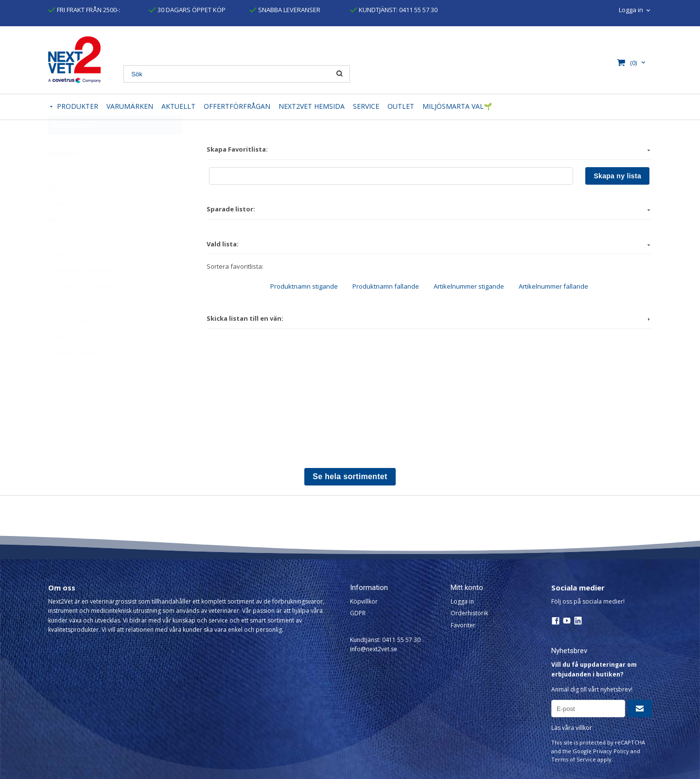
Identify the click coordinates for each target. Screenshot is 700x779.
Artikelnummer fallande (553, 286)
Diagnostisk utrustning (82, 311)
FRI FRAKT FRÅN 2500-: (84, 10)
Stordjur (62, 360)
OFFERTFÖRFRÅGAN (237, 106)
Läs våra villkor (572, 728)
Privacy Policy (611, 751)
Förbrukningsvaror (77, 261)
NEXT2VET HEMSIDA (312, 106)
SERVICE (366, 106)
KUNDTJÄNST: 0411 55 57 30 (394, 10)
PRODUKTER (78, 106)
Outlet (57, 228)
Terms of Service (574, 759)
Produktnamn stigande (304, 286)
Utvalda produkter (74, 194)
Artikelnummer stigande (469, 286)
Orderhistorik (469, 613)
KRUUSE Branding (72, 244)
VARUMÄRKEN (130, 106)
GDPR (358, 613)
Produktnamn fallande (386, 286)
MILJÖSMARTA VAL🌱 (457, 106)
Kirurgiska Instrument (80, 294)
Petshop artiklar (73, 377)
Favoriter (463, 625)
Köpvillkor (364, 601)
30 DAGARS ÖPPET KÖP (187, 10)
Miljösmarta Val (69, 211)
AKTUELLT (178, 106)
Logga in (631, 10)
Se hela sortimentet (350, 476)
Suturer (61, 277)
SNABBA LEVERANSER (285, 10)
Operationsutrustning (81, 344)
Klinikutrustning (72, 327)
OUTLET (401, 106)
